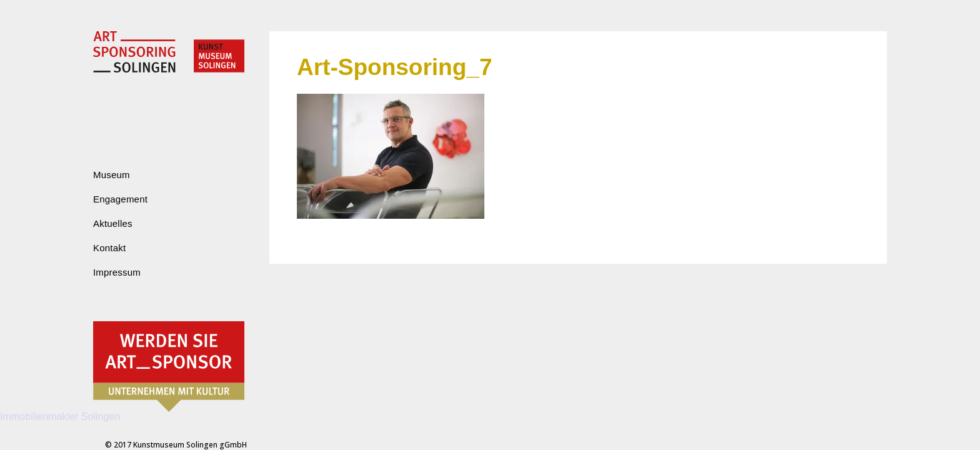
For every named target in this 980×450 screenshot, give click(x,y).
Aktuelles (113, 223)
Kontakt (109, 248)
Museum (112, 175)
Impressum (117, 272)
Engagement (120, 199)
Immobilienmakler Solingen (60, 417)
